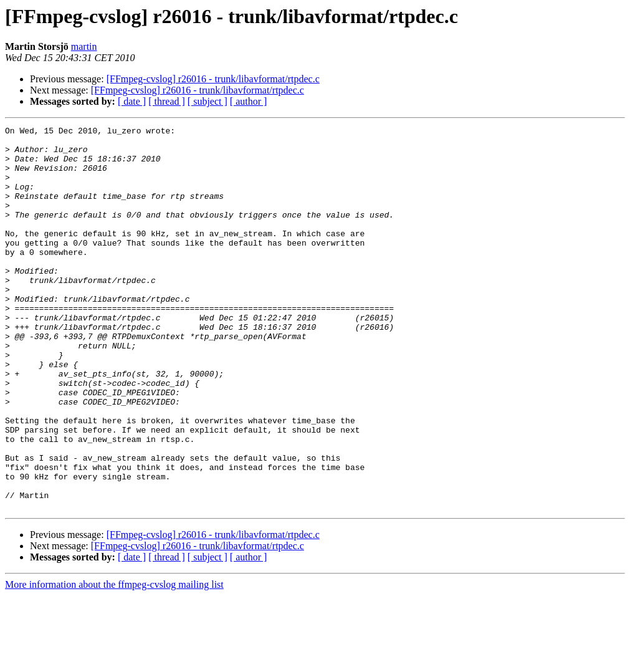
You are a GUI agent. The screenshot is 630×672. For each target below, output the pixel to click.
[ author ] (249, 101)
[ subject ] (208, 101)
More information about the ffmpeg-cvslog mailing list (114, 661)
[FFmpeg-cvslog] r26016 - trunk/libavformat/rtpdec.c (213, 79)
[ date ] (132, 101)
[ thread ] (167, 101)
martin (84, 46)
